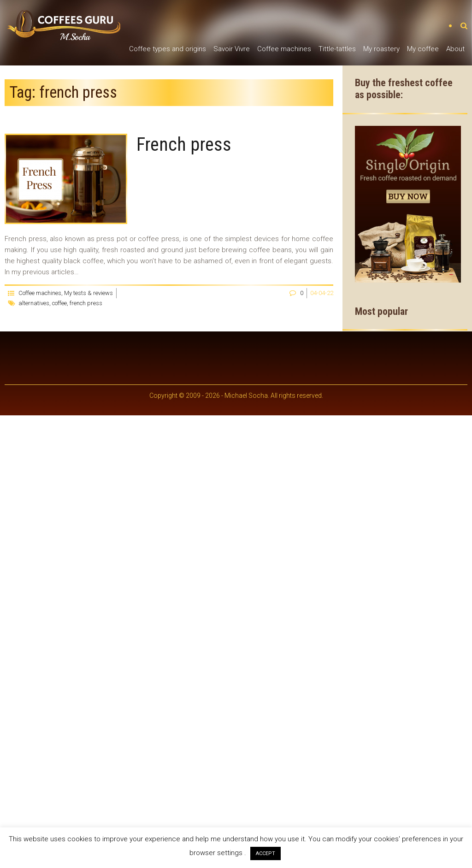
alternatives (34, 303)
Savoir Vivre (232, 49)
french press (86, 303)
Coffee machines (284, 49)
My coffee (423, 49)
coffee (59, 303)
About (455, 49)
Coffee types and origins (168, 49)
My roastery (381, 49)
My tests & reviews (88, 293)
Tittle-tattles (337, 49)
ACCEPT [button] (265, 853)
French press (184, 145)
